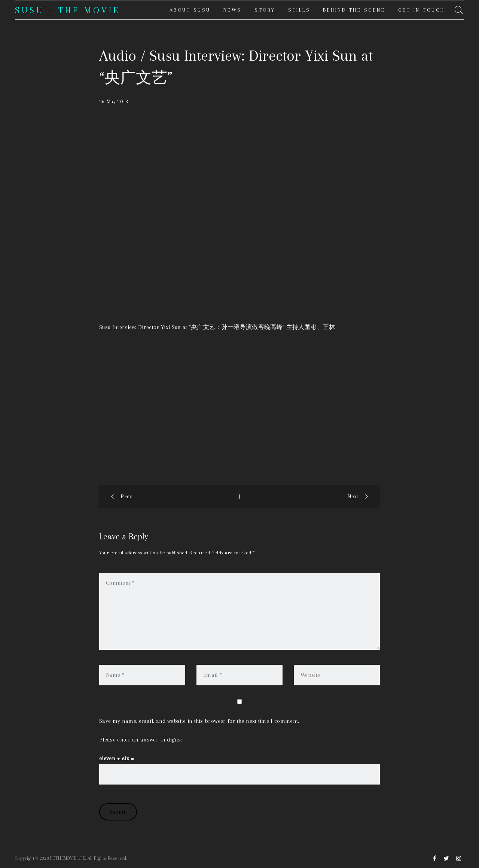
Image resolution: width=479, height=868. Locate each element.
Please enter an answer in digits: (141, 740)
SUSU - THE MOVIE (68, 10)
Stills (299, 10)
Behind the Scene (354, 10)
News (233, 10)
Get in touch (422, 10)
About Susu (190, 10)
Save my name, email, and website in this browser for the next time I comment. (199, 721)
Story (265, 10)
